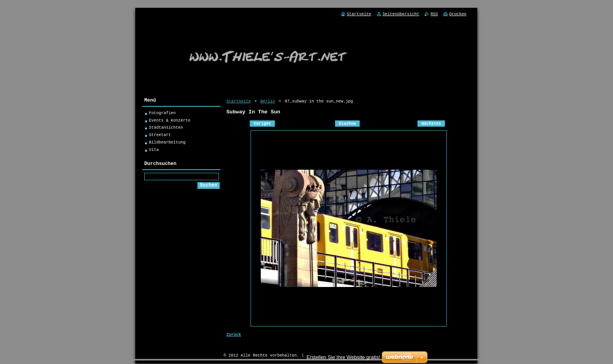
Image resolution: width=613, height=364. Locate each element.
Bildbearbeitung (167, 143)
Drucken (458, 14)
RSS (434, 14)
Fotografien (162, 114)
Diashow (348, 125)
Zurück (234, 337)
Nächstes (431, 125)
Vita (154, 151)
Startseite (238, 101)
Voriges (262, 125)
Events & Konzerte (170, 122)
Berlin (268, 101)
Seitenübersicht (401, 14)
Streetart (160, 136)
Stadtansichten (166, 129)
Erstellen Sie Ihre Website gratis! (343, 357)
